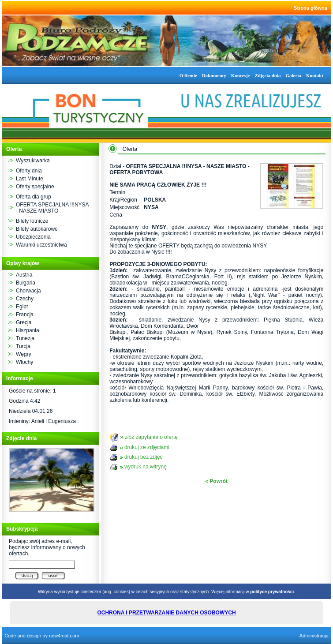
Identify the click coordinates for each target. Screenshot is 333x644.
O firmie (188, 75)
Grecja (24, 322)
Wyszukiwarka (33, 161)
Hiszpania (28, 330)
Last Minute (30, 179)
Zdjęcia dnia (268, 75)
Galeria (293, 75)
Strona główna (311, 8)
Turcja (23, 346)
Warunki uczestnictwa (41, 245)
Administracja (314, 636)
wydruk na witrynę (146, 467)
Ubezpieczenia (33, 237)
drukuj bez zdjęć (144, 457)
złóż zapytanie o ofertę (151, 437)
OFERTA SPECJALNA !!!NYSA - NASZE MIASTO (52, 208)
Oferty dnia (29, 171)
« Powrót (216, 481)
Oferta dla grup (34, 197)
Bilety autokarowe (37, 229)
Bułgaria (26, 283)
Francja (25, 315)
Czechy (25, 299)
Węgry (24, 354)
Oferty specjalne (35, 187)
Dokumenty (214, 75)
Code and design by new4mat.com (42, 636)
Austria (24, 275)
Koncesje (241, 75)
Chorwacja (28, 291)
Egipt (22, 307)
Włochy (24, 362)
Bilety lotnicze (32, 221)
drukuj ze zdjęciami (147, 447)
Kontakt (315, 75)
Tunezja (25, 338)
